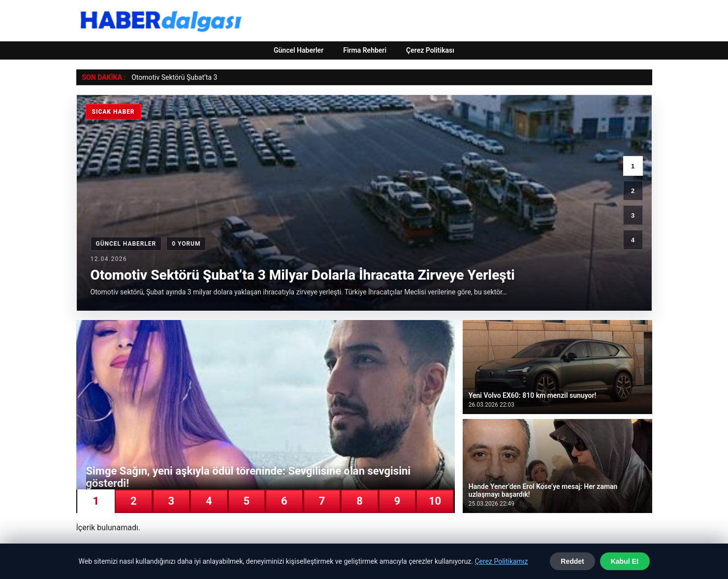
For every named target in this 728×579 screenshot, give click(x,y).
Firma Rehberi (365, 50)
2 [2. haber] (633, 191)
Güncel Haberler (299, 50)
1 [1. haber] (633, 166)
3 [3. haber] (633, 215)
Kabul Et (625, 561)
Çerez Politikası (430, 50)
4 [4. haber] (633, 240)
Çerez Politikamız (501, 561)
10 (435, 501)
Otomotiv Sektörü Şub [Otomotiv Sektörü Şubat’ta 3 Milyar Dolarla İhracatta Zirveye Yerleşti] (165, 77)
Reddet (572, 561)
